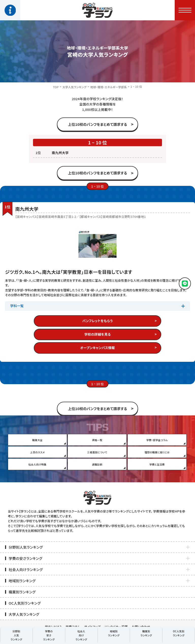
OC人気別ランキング (179, 633)
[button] (185, 10)
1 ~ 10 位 (136, 86)
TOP (56, 87)
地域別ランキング (114, 633)
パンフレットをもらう (97, 321)
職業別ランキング (146, 633)
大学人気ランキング (75, 87)
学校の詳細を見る (97, 334)
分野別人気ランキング (17, 635)
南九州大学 (60, 153)
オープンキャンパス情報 (98, 348)
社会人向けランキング (81, 635)
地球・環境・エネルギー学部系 (108, 87)
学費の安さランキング (49, 635)
